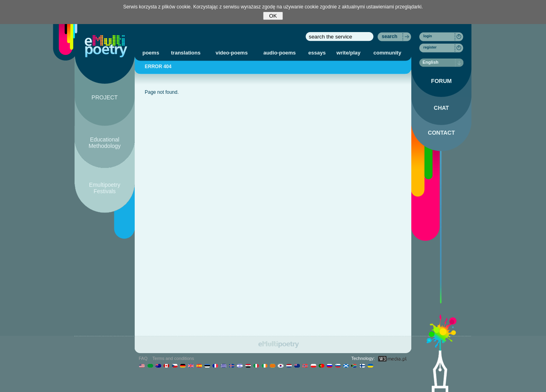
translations (186, 53)
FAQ (143, 358)
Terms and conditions (173, 358)
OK (273, 16)
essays (317, 53)
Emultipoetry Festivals (105, 188)
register (430, 47)
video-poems (232, 53)
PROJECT (104, 97)
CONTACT (441, 133)
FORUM (441, 81)
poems (151, 53)
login (428, 36)
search (389, 36)
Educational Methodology (105, 143)
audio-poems (280, 53)
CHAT (441, 108)
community (387, 53)
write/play (348, 53)
